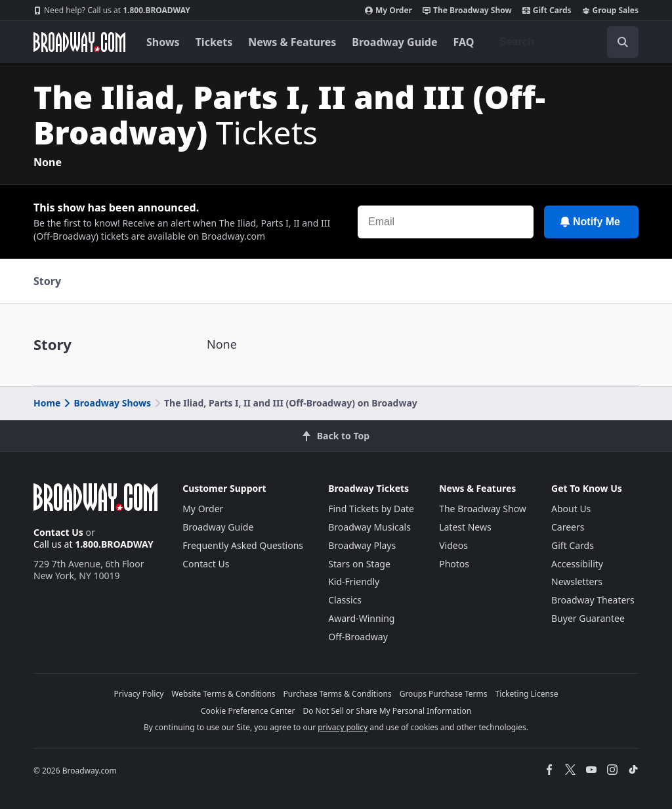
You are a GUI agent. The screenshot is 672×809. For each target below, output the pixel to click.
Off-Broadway (358, 637)
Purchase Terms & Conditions (338, 694)
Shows (163, 42)
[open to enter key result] (623, 42)
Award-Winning (361, 618)
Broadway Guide (394, 42)
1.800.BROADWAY (112, 11)
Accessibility (577, 564)
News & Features (292, 42)
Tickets (214, 42)
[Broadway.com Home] (79, 42)
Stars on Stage (359, 564)
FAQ (464, 42)
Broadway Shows (106, 403)
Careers (568, 527)
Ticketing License (527, 694)
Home (47, 403)
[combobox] (564, 42)
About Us (571, 509)
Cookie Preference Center (248, 711)
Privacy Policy (139, 694)
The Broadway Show (467, 11)
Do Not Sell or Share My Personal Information (387, 711)
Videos (453, 545)
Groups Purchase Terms (444, 694)
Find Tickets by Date (371, 509)
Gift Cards (547, 11)
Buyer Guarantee (588, 618)
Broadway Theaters (593, 600)
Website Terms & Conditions (223, 694)
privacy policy (343, 727)
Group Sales (610, 11)
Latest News (465, 527)
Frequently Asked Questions (243, 545)
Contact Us (58, 532)
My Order (388, 11)
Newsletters (577, 581)
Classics (345, 600)
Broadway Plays (362, 545)
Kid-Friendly (354, 581)
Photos (454, 564)
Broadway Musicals (369, 527)
